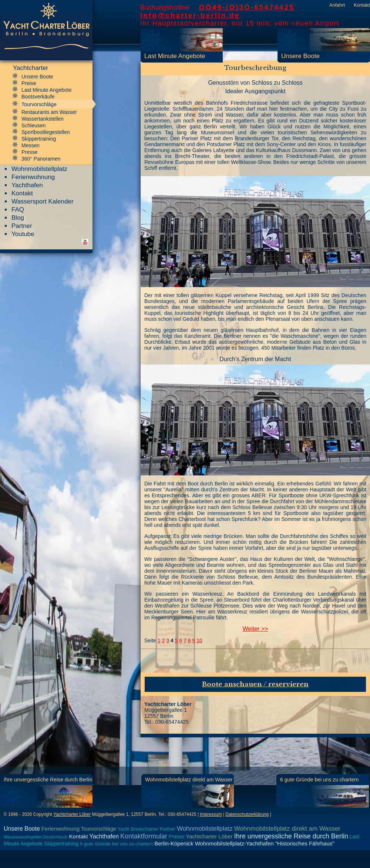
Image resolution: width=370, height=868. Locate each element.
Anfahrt (337, 5)
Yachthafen (27, 185)
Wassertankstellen (43, 119)
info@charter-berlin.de (190, 15)
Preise (29, 83)
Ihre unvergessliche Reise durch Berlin (48, 780)
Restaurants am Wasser (49, 112)
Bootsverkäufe (38, 97)
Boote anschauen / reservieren (255, 684)
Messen (31, 145)
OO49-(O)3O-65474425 (247, 7)
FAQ (18, 210)
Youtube (23, 234)
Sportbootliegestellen (46, 132)
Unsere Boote (300, 56)
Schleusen (33, 125)
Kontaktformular (144, 836)
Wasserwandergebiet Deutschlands (36, 837)
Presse (30, 152)
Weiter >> (255, 629)
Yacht (124, 829)
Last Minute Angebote (175, 56)
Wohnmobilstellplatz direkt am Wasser (189, 780)
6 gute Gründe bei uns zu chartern (319, 780)
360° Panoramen (41, 159)
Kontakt (362, 5)
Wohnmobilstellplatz (39, 169)
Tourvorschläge (39, 104)
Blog (18, 218)
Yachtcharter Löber (72, 814)
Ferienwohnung (33, 177)
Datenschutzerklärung (247, 814)
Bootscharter (145, 829)
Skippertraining (39, 139)
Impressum (211, 814)
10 (199, 640)
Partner (22, 226)
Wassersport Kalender (43, 201)
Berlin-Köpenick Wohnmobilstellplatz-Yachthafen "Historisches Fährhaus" (244, 843)
